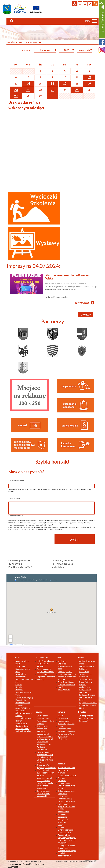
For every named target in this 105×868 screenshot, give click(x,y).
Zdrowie (61, 827)
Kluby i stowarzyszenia (67, 674)
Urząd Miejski (21, 674)
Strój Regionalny (86, 679)
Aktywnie (62, 773)
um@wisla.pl (58, 567)
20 (16, 90)
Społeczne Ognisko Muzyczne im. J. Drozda (87, 698)
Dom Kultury (84, 672)
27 (16, 96)
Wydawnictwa (85, 687)
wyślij (75, 539)
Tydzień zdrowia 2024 (46, 661)
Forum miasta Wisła (66, 734)
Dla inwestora (21, 710)
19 (89, 84)
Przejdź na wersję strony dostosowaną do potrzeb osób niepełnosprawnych (75, 4)
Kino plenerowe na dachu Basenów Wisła (68, 277)
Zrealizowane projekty (24, 698)
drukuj (86, 314)
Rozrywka (62, 781)
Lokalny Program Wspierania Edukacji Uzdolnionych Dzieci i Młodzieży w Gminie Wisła (45, 757)
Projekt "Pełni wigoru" (45, 672)
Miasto (17, 657)
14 (28, 84)
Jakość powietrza (86, 716)
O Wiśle (19, 685)
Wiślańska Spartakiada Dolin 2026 (65, 666)
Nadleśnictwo (63, 812)
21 (28, 90)
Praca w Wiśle (21, 723)
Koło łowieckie (64, 804)
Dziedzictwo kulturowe (67, 775)
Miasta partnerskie (23, 703)
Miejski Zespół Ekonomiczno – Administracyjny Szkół (46, 718)
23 (52, 90)
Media (60, 716)
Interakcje (61, 712)
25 (77, 90)
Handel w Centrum (23, 726)
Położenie (20, 690)
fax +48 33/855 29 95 (62, 564)
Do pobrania (63, 718)
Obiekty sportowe (65, 672)
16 (52, 84)
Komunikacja (21, 700)
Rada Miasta (21, 677)
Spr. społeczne (42, 657)
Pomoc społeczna (44, 669)
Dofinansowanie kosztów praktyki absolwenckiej (43, 794)
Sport (59, 657)
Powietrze (82, 712)
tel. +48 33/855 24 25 (62, 561)
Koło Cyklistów (64, 690)
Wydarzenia (63, 661)
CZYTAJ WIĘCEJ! (82, 303)
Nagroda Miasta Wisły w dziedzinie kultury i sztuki (88, 705)
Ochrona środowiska (66, 791)
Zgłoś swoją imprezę (66, 724)
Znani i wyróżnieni (23, 708)
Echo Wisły (20, 705)
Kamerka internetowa (67, 731)
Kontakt (19, 716)
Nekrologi (41, 679)
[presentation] (28, 539)
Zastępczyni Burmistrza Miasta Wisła (23, 669)
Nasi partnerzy (64, 721)
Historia (19, 687)
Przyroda (62, 778)
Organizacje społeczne (46, 677)
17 (65, 84)
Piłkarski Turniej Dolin (67, 685)
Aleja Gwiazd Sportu (66, 682)
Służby (61, 825)
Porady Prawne (43, 674)
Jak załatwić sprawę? (24, 713)
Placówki (40, 724)
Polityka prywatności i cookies (20, 864)
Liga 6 (60, 687)
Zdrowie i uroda (64, 783)
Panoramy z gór (64, 729)
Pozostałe (61, 764)
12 (89, 77)
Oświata (39, 712)
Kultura (81, 657)
